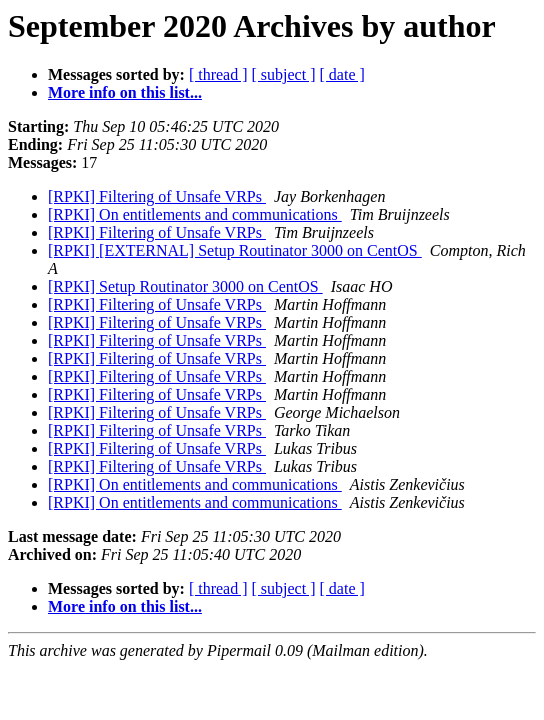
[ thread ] (218, 74)
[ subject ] (284, 74)
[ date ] (342, 74)
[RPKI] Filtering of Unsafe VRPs (157, 196)
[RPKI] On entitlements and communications (195, 214)
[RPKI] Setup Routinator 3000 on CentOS (185, 286)
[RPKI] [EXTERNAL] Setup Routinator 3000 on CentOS (235, 250)
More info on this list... (125, 92)
